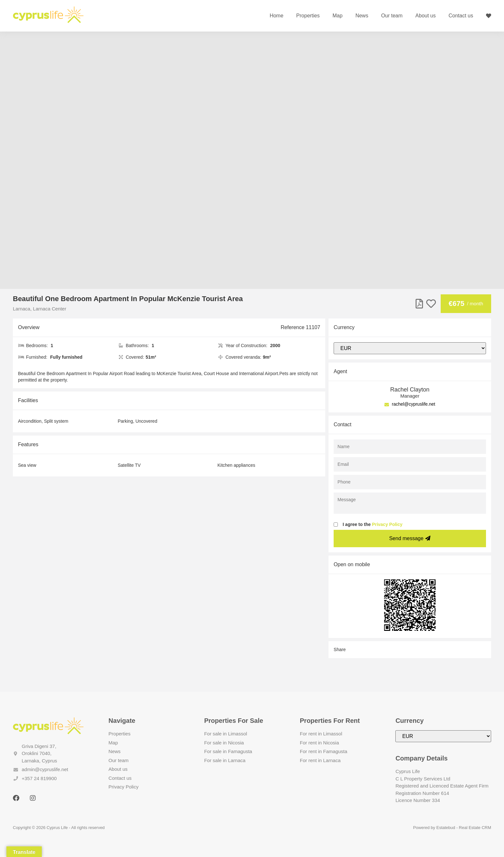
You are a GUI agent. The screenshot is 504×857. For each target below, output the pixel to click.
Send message (410, 538)
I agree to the (373, 524)
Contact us (461, 16)
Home (277, 16)
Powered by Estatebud (434, 828)
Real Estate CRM (475, 828)
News (362, 16)
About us (425, 16)
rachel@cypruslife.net (410, 404)
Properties (308, 16)
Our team (392, 16)
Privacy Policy (387, 524)
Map (338, 16)
